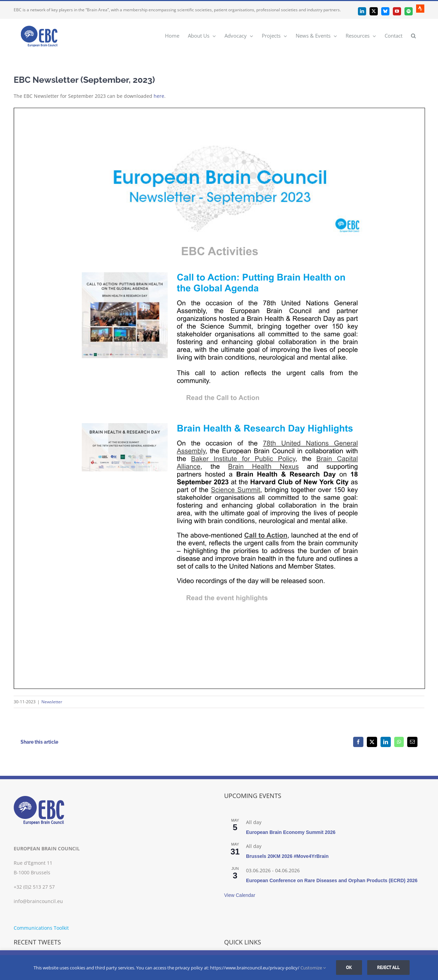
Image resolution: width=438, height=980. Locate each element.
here (159, 96)
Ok (349, 967)
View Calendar (240, 895)
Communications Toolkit (41, 928)
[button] (413, 35)
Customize (313, 968)
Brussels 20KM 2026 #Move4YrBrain (287, 856)
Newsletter (52, 702)
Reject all (388, 967)
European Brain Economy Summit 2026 (291, 832)
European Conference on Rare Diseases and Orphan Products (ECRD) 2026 (332, 880)
